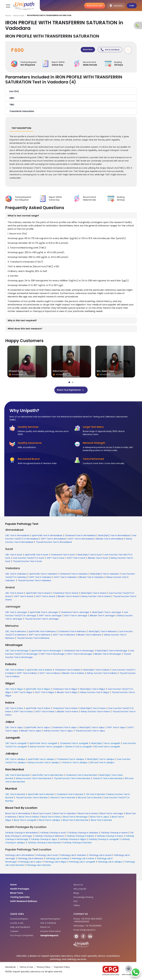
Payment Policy (62, 968)
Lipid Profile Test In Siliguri (38, 690)
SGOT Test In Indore (45, 712)
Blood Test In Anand (88, 814)
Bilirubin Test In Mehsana (90, 636)
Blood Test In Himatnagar (75, 818)
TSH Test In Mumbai (95, 795)
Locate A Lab (17, 924)
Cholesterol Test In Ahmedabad (80, 536)
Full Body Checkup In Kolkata (80, 837)
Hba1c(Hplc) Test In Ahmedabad (114, 536)
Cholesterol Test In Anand (66, 594)
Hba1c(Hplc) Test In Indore (93, 709)
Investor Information (51, 932)
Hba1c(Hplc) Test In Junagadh (106, 744)
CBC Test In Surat (14, 556)
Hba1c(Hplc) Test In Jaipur (92, 728)
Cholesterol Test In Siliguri (65, 690)
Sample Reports (49, 936)
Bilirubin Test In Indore (68, 712)
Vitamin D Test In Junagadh (78, 748)
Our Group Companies (22, 936)
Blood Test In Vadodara (65, 814)
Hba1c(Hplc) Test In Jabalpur (101, 760)
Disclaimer (11, 968)
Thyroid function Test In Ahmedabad (54, 543)
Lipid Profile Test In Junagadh (43, 744)
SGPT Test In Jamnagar (50, 617)
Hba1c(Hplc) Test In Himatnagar (112, 652)
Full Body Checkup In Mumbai (77, 844)
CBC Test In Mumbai (15, 795)
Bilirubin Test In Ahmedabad (110, 540)
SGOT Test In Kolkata (50, 674)
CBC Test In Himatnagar (17, 652)
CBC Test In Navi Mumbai (17, 776)
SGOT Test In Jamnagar (76, 617)
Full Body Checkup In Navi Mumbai (44, 844)
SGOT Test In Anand (45, 597)
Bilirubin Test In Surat (98, 559)
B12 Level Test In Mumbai (90, 799)
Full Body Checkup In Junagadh (104, 840)
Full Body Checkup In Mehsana (49, 837)
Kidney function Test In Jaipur (58, 732)
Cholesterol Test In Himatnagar (79, 652)
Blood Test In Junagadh (25, 821)
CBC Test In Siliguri (14, 690)
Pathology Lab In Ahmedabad (19, 856)
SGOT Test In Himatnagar (80, 655)
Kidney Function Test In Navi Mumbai (34, 779)
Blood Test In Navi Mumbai (76, 821)
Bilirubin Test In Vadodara (91, 578)
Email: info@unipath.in (84, 931)
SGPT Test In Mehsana (40, 636)
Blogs (76, 894)
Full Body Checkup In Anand (114, 834)
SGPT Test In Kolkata (27, 674)
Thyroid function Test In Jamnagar (42, 620)
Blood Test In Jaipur (100, 818)
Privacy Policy (44, 968)
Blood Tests (19, 16)
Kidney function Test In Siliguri (95, 693)
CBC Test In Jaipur (14, 728)
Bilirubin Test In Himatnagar (108, 655)
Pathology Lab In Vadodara (73, 856)
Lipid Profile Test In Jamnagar (44, 613)
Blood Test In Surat (42, 814)
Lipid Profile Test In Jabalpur (41, 760)
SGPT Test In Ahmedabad (53, 540)
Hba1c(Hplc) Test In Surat (90, 556)
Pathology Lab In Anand (100, 856)
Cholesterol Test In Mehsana (72, 632)
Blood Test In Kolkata (29, 818)
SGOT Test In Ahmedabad (81, 540)
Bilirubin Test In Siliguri (67, 693)
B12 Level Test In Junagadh (107, 748)
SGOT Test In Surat (76, 559)
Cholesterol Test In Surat (63, 556)
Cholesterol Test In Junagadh (74, 744)
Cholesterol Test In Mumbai (70, 795)
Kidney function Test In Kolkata (102, 674)
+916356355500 (81, 923)
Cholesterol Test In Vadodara (74, 575)
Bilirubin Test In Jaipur (31, 732)
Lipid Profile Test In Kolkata (39, 671)
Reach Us (45, 928)
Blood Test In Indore (51, 818)
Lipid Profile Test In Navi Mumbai (48, 776)
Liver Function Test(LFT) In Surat (29, 559)
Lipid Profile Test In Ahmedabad (47, 536)
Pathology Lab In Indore (83, 859)
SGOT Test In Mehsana (64, 636)
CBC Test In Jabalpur (15, 760)
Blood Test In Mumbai (101, 821)
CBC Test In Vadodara (16, 575)
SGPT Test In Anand (24, 597)
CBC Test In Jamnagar (16, 613)
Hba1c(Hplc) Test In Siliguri (92, 690)
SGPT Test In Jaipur (116, 728)
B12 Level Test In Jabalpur (102, 763)
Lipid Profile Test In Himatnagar (46, 652)
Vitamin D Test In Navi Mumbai (108, 779)
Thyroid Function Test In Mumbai (32, 799)
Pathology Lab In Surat (47, 856)
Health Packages (20, 890)
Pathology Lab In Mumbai (39, 866)
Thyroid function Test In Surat (27, 562)
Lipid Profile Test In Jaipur (38, 728)
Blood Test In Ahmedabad (18, 814)
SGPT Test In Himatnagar (53, 655)
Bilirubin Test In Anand (68, 597)
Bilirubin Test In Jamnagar (102, 617)
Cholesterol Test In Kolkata (68, 671)
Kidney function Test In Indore (95, 712)
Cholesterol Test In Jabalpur (71, 760)
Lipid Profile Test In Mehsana (42, 632)
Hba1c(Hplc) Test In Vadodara (105, 575)
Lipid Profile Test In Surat (37, 556)
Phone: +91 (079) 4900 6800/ (88, 920)
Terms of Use (26, 968)
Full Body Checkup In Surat (53, 834)
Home (8, 16)
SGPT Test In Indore (23, 712)
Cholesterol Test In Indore (65, 709)
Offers (77, 906)
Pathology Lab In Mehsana (31, 859)
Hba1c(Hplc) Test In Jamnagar (107, 613)
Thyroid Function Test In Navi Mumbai (72, 779)
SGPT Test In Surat (56, 559)
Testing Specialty (20, 898)
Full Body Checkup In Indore (110, 837)
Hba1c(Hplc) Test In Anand (93, 594)
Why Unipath (80, 890)
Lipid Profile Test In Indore (38, 709)
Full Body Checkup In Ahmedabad (21, 834)
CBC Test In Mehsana (16, 632)
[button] (71, 92)
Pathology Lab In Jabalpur (110, 863)
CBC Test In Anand (14, 594)
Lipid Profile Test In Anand (38, 594)
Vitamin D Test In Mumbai (63, 799)
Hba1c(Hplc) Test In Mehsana (103, 632)
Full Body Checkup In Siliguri (73, 840)
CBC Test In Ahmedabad (17, 536)
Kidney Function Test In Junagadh (46, 748)
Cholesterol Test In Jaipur (65, 728)
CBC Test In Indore (14, 709)
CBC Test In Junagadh (16, 744)
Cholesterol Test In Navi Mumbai (81, 776)
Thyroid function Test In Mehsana (33, 639)
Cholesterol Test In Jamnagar (75, 613)
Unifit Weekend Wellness (24, 902)
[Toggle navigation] (8, 6)
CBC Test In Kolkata (15, 671)
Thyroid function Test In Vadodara (34, 581)
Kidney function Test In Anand (96, 597)
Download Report (19, 920)
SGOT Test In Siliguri (45, 693)
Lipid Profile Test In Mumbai (41, 795)
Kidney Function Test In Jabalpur (44, 763)
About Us (78, 886)
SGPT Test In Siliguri (23, 693)
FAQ (76, 902)
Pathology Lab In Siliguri (55, 863)
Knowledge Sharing (83, 898)
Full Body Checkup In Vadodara (83, 834)
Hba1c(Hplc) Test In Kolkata (96, 671)
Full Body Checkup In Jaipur (44, 840)
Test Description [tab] (21, 129)
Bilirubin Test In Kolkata (73, 674)
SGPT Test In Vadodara (40, 578)
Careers (14, 932)
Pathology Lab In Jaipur (31, 863)
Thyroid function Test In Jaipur (90, 732)
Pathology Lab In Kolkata (57, 859)
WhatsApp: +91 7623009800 (87, 927)
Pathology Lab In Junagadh (82, 863)
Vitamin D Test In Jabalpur (75, 763)
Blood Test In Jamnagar (112, 814)
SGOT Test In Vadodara (65, 578)
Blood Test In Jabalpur (50, 821)
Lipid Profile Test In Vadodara (43, 575)
